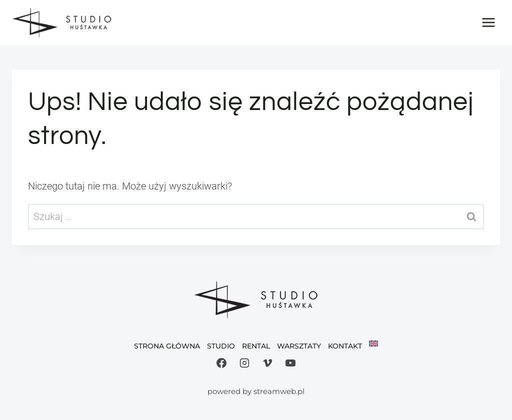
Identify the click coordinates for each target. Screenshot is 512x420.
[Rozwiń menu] (488, 22)
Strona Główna (167, 346)
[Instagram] (244, 363)
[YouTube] (290, 363)
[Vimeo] (267, 363)
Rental (256, 346)
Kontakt (345, 346)
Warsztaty (299, 346)
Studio (221, 346)
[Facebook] (221, 363)
